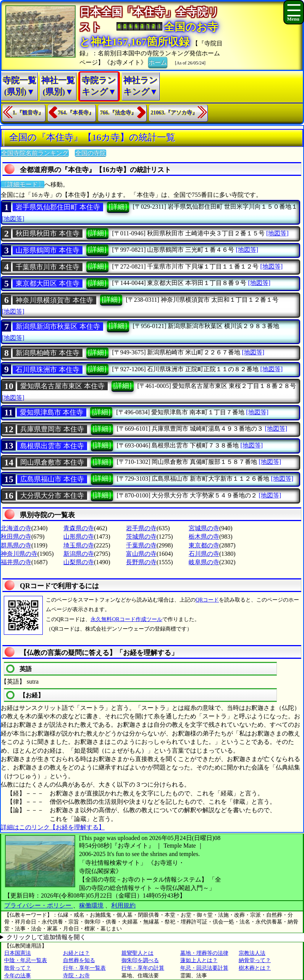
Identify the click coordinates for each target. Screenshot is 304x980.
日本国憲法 (18, 953)
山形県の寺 (79, 537)
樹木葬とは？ (255, 968)
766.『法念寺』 (118, 113)
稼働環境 (91, 905)
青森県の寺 (79, 528)
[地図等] (13, 219)
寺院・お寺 (76, 976)
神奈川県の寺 (19, 554)
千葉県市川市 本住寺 (48, 267)
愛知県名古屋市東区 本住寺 (62, 386)
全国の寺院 (91, 153)
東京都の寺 (204, 545)
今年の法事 (18, 976)
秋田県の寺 (16, 537)
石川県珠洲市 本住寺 (48, 370)
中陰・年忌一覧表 (26, 960)
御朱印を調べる (140, 960)
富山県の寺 (141, 554)
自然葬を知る (79, 960)
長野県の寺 (141, 562)
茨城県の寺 (141, 537)
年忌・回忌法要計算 (204, 968)
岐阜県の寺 (204, 562)
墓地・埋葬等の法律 (204, 953)
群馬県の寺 (16, 545)
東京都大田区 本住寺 (48, 283)
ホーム (158, 62)
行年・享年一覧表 (84, 968)
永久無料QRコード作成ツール (126, 619)
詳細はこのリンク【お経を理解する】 (53, 827)
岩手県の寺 (141, 528)
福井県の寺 (16, 562)
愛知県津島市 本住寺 (52, 412)
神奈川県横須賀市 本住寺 (54, 300)
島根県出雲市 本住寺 (52, 446)
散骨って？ (18, 968)
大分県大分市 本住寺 (52, 496)
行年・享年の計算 (143, 968)
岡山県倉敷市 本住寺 (52, 462)
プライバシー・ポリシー (39, 905)
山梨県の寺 (79, 562)
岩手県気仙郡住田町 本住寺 (58, 207)
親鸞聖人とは (137, 953)
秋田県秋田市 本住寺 (48, 233)
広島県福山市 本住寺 (52, 479)
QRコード (207, 600)
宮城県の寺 (204, 528)
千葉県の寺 (141, 545)
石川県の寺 (204, 554)
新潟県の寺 (79, 554)
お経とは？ (76, 953)
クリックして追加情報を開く (46, 937)
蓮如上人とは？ (199, 960)
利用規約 (123, 905)
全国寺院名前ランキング (35, 153)
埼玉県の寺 (79, 545)
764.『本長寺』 (76, 113)
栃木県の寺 (204, 537)
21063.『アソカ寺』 (174, 113)
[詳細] (118, 207)
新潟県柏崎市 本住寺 (48, 353)
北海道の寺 (16, 528)
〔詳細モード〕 (23, 184)
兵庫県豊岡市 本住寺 (52, 429)
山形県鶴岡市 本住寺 (48, 250)
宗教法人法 (252, 953)
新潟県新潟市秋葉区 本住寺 (58, 327)
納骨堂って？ (255, 960)
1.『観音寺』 (28, 113)
